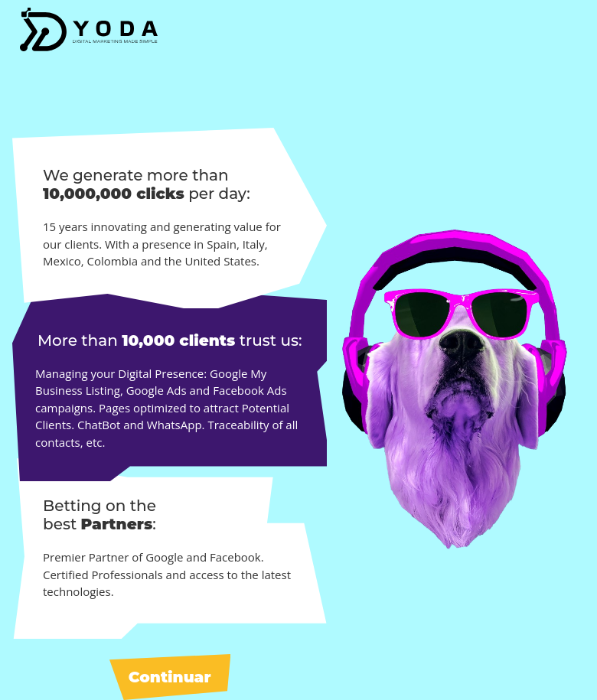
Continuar (170, 677)
